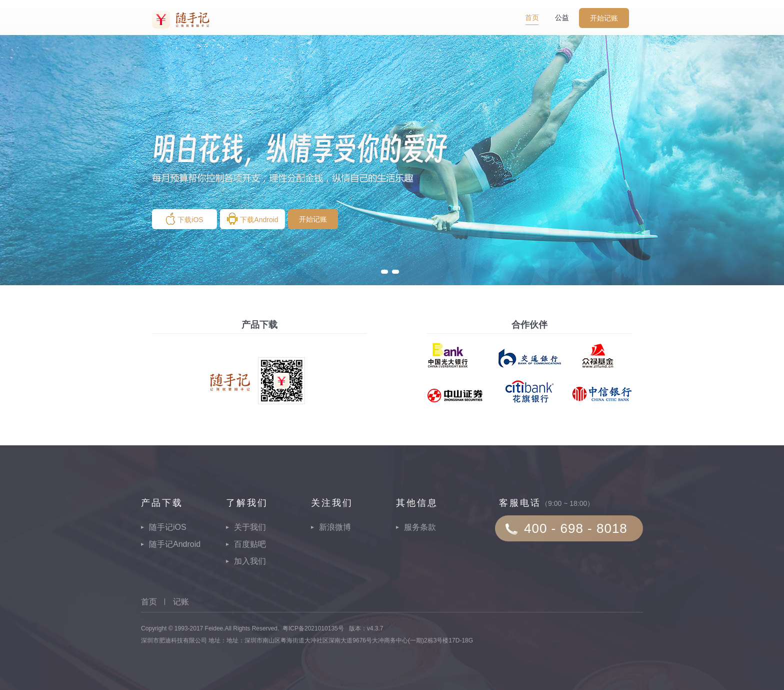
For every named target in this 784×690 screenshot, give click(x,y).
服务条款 (420, 527)
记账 (181, 602)
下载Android (252, 219)
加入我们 (250, 561)
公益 (562, 18)
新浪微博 (335, 527)
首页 (532, 18)
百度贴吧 (250, 544)
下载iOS (184, 219)
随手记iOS (168, 527)
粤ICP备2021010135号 (313, 628)
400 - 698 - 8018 (576, 528)
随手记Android (175, 544)
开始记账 (604, 18)
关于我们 (250, 527)
